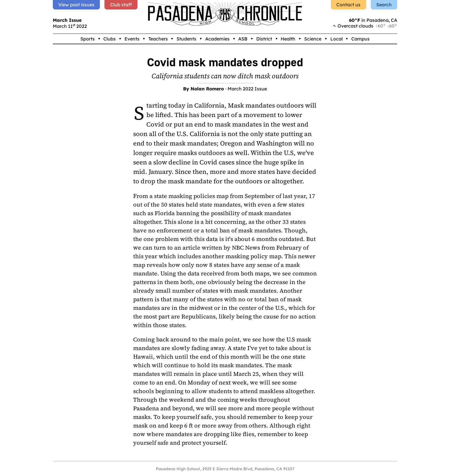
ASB (243, 39)
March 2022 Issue (247, 89)
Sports (88, 39)
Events (132, 39)
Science (313, 39)
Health (288, 39)
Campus (360, 39)
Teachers (158, 39)
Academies (217, 39)
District (264, 39)
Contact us (348, 5)
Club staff (121, 5)
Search (384, 5)
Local (336, 39)
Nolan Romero (207, 89)
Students (186, 39)
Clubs (109, 39)
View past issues (76, 5)
